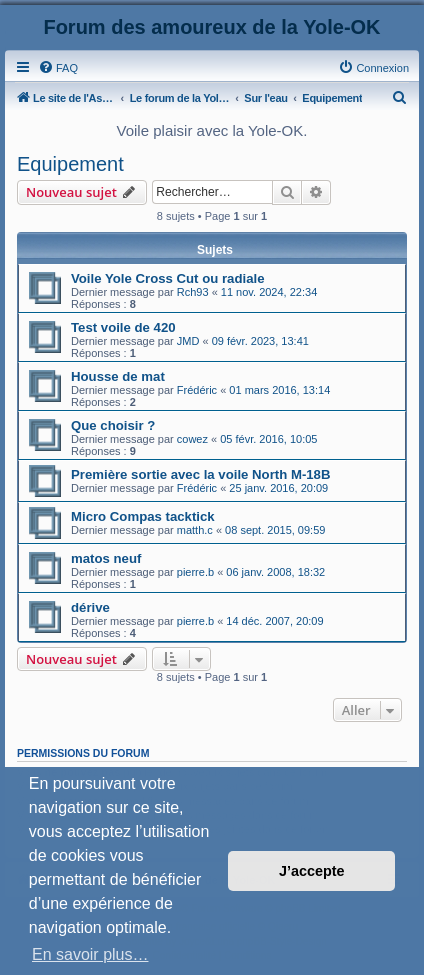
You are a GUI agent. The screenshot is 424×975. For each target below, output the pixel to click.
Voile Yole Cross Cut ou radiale (167, 278)
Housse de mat (118, 376)
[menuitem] (58, 68)
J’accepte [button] (312, 871)
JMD (188, 341)
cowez (192, 439)
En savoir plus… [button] (90, 954)
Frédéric (197, 390)
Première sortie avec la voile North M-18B (200, 474)
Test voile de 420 (123, 327)
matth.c (195, 530)
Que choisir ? (113, 425)
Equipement (70, 164)
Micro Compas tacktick (143, 516)
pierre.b (195, 572)
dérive (90, 607)
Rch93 (193, 292)
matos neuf (106, 558)
